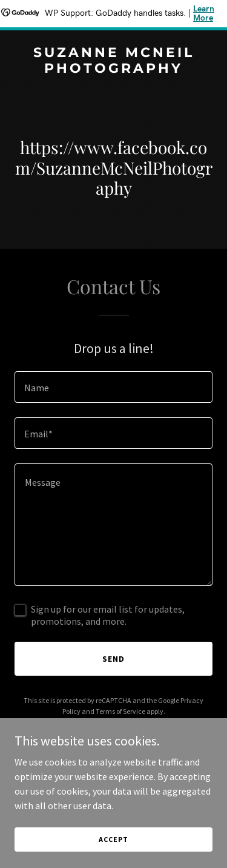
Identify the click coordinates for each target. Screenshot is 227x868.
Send (113, 659)
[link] (113, 69)
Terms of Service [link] (120, 711)
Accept (113, 839)
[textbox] (113, 387)
